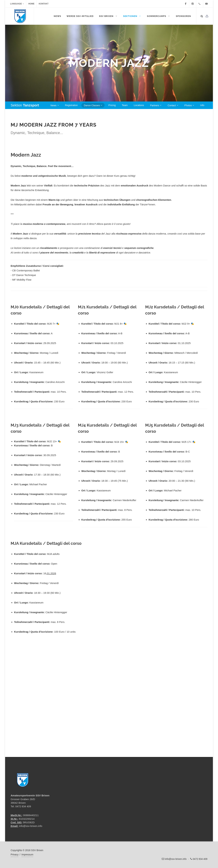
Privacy (15, 855)
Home (31, 4)
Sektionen (132, 16)
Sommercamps (159, 16)
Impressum (27, 855)
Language (17, 4)
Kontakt (44, 4)
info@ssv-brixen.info (31, 826)
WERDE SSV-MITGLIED (80, 16)
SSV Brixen (108, 16)
